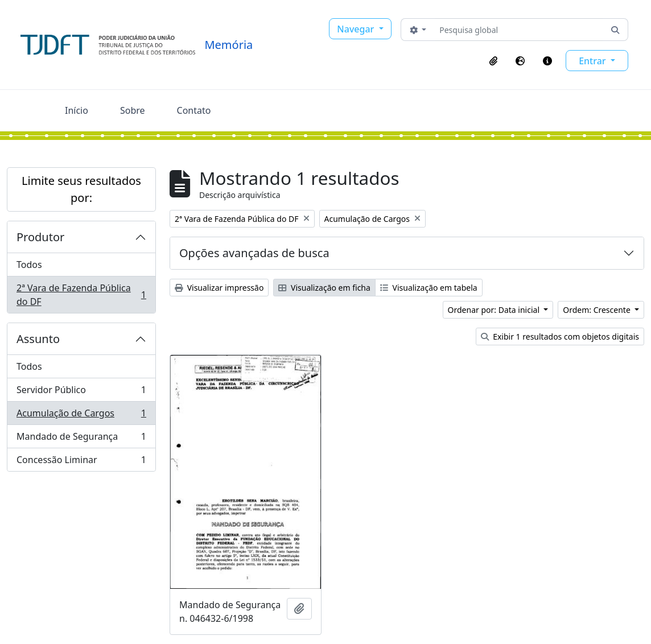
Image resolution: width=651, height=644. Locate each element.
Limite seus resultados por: (81, 189)
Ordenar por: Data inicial (495, 310)
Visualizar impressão (219, 288)
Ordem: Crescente (598, 310)
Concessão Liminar (81, 462)
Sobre (133, 110)
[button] (493, 61)
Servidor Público (81, 392)
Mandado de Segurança (81, 439)
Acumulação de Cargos (81, 416)
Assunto (38, 339)
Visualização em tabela (429, 288)
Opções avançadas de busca (254, 253)
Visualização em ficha (324, 288)
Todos (29, 265)
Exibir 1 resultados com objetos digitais (560, 337)
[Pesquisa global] (519, 30)
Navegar (357, 29)
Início (77, 110)
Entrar (594, 61)
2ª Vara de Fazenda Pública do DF (81, 295)
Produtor (40, 237)
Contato (194, 110)
